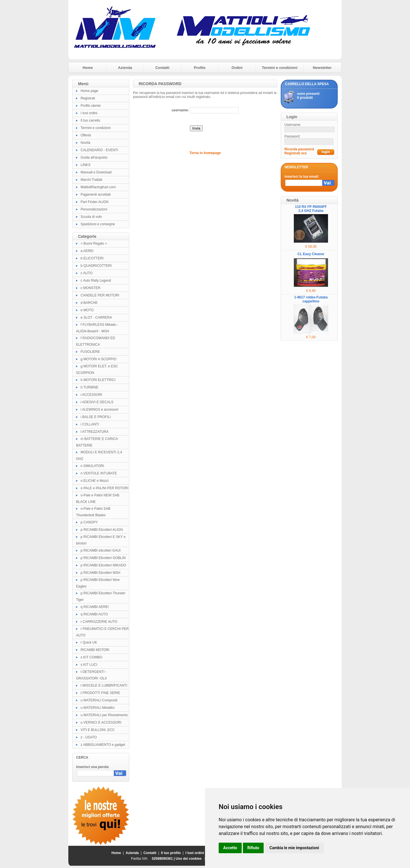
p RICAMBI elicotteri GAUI (101, 550)
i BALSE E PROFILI (96, 417)
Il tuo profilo (171, 853)
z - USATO (89, 737)
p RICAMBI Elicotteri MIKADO (103, 565)
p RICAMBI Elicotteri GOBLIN (103, 558)
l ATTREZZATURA (95, 432)
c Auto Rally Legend (96, 281)
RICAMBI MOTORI (95, 650)
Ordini (237, 68)
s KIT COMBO (91, 657)
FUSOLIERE (90, 352)
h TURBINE (89, 387)
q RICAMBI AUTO (94, 614)
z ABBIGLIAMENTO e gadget (103, 745)
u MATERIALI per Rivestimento (104, 715)
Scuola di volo (91, 217)
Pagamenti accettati (96, 195)
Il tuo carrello (90, 120)
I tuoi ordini (89, 113)
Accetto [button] (230, 848)
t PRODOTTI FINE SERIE (100, 693)
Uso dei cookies (189, 859)
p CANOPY (89, 522)
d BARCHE (89, 303)
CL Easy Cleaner (311, 254)
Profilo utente (91, 106)
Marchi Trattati (91, 180)
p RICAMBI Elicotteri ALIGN (102, 530)
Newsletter (322, 68)
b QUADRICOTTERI (96, 266)
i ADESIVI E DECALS (97, 402)
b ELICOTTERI (92, 258)
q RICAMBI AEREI (95, 607)
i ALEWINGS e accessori (100, 410)
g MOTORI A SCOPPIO (99, 359)
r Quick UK (89, 642)
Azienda (125, 68)
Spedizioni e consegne (98, 224)
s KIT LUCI (89, 665)
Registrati (88, 98)
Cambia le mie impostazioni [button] (294, 848)
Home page (89, 91)
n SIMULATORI (92, 466)
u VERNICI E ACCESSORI (101, 722)
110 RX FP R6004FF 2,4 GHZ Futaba (311, 209)
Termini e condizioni (280, 68)
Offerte (86, 135)
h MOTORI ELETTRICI (98, 380)
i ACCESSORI (91, 395)
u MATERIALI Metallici (98, 708)
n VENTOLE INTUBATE (99, 473)
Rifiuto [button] (253, 848)
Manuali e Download (96, 172)
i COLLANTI (90, 424)
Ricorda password (299, 149)
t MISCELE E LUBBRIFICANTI (104, 685)
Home (88, 68)
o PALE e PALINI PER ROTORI (104, 488)
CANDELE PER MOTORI (100, 295)
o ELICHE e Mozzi (95, 481)
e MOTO (87, 310)
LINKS (86, 165)
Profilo (200, 68)
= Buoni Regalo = (94, 243)
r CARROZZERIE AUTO (99, 622)
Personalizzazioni (94, 209)
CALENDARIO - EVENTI (99, 150)
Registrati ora (295, 153)
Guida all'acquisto (94, 157)
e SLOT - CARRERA (96, 318)
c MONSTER (90, 288)
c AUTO (87, 273)
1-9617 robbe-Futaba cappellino (311, 299)
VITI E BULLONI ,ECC (98, 730)
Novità (85, 143)
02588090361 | (164, 859)
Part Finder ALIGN (95, 202)
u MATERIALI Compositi (99, 700)
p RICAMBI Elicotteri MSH (100, 573)
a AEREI (87, 251)
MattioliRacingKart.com (98, 187)
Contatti (162, 68)
